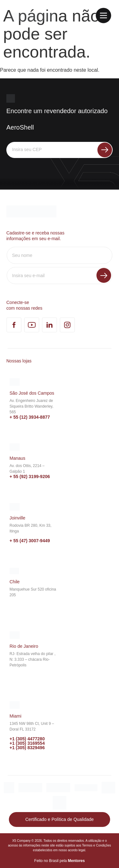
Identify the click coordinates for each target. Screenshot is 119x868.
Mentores (76, 861)
